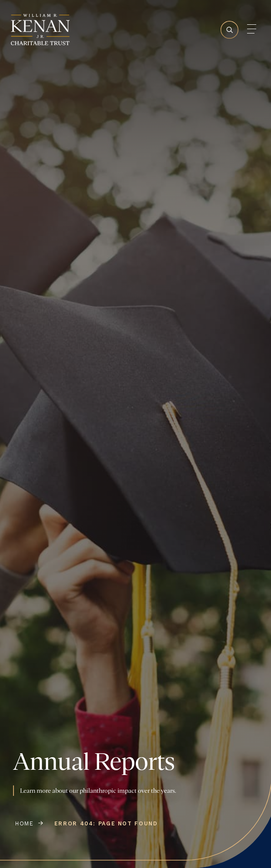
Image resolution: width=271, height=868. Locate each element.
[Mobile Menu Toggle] (251, 29)
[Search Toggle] (229, 45)
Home (25, 823)
